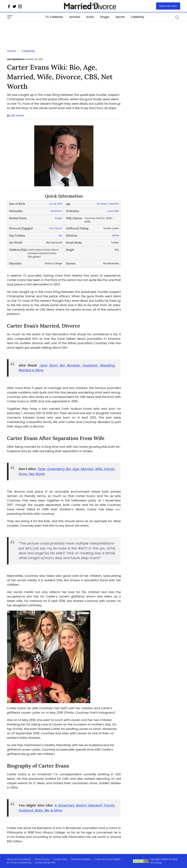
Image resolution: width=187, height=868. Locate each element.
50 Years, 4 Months (108, 204)
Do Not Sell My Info (45, 863)
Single (59, 218)
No (60, 236)
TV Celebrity (54, 17)
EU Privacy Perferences (19, 863)
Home (11, 51)
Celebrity (138, 17)
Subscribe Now (168, 6)
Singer (105, 17)
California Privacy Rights (108, 859)
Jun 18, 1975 (55, 204)
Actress (75, 17)
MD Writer (18, 116)
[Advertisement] (37, 29)
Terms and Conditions (19, 859)
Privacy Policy (42, 859)
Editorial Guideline (81, 859)
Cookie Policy (60, 859)
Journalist (113, 211)
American (56, 211)
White (115, 236)
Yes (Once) (55, 228)
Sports (120, 17)
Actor (90, 17)
